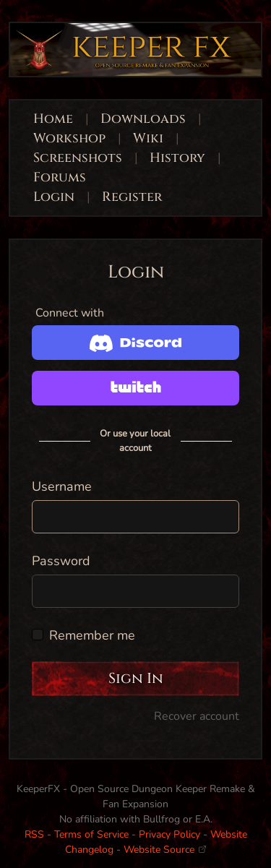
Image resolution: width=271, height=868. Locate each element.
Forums (60, 177)
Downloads (143, 119)
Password (61, 561)
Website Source (165, 850)
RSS (34, 834)
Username (62, 486)
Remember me (92, 635)
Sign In (136, 678)
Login (56, 197)
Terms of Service (91, 834)
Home (53, 119)
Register (132, 197)
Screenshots (78, 158)
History (177, 158)
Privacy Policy (169, 834)
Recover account (197, 716)
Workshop (69, 138)
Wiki (148, 138)
